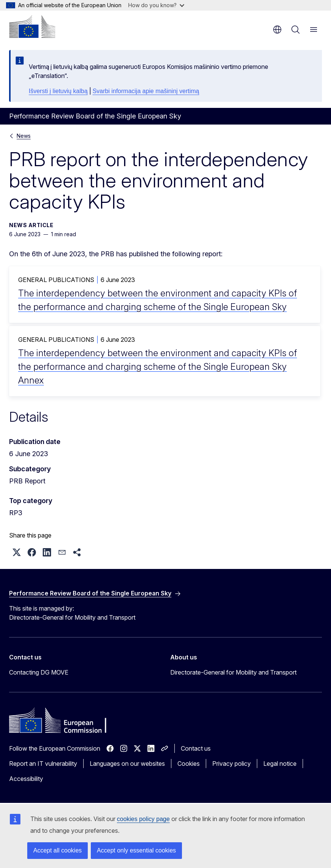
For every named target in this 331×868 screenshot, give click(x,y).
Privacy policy (232, 764)
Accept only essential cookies (136, 850)
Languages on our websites (127, 764)
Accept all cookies (57, 850)
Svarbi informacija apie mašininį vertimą (146, 91)
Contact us (196, 748)
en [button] (277, 30)
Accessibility (26, 779)
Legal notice (280, 764)
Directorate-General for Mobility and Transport (233, 672)
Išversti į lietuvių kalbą (58, 91)
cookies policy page (143, 819)
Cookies (189, 764)
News (24, 136)
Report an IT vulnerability (43, 764)
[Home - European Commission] (32, 26)
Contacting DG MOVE (39, 672)
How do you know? (156, 5)
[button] (17, 552)
